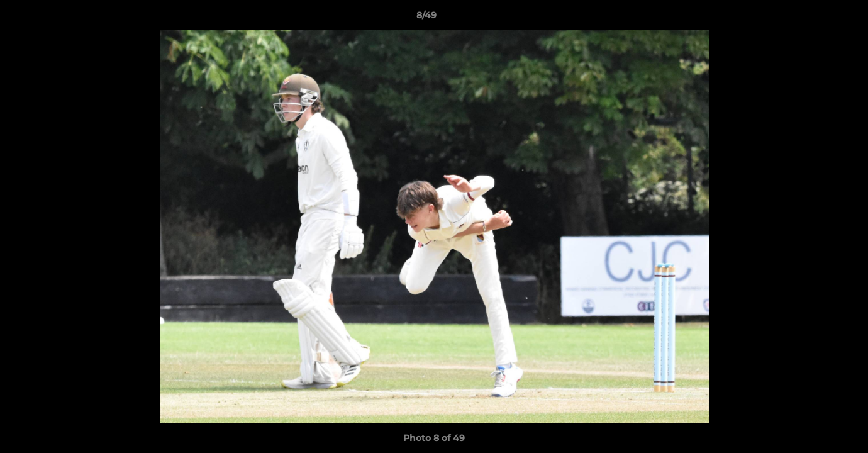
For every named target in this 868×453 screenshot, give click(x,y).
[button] (815, 18)
